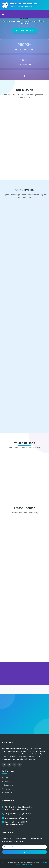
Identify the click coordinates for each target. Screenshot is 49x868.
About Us (6, 781)
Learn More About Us (24, 31)
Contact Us (7, 793)
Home (5, 777)
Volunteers (7, 789)
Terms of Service (27, 865)
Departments (8, 785)
